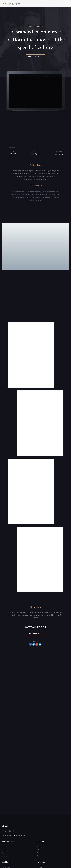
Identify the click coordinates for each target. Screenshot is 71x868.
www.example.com (35, 605)
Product (5, 828)
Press (39, 831)
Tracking (5, 852)
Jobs (38, 828)
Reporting (6, 849)
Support (40, 849)
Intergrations (41, 852)
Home (4, 825)
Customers (6, 831)
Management (7, 846)
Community (41, 855)
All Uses (5, 855)
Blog (38, 834)
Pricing (5, 834)
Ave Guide (40, 846)
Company (40, 825)
